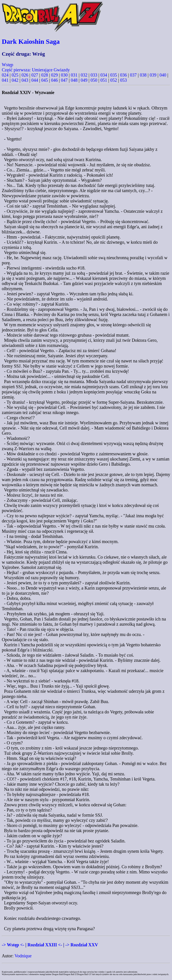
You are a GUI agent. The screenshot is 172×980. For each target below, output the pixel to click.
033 (94, 75)
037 (133, 75)
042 (15, 80)
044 (35, 80)
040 (163, 75)
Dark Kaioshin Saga (31, 41)
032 (84, 75)
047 (64, 80)
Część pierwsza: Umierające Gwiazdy (36, 70)
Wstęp (8, 65)
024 (5, 75)
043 (25, 80)
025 (15, 75)
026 (25, 75)
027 (35, 75)
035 (114, 75)
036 (123, 75)
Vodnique (23, 956)
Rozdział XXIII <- (45, 945)
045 (45, 80)
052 (114, 80)
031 (74, 75)
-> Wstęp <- (13, 945)
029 (54, 75)
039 (153, 75)
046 (54, 80)
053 (123, 80)
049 (84, 80)
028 (45, 75)
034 (104, 75)
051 (104, 80)
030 (64, 75)
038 (143, 75)
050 (94, 80)
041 (5, 80)
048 (74, 80)
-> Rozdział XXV (82, 945)
